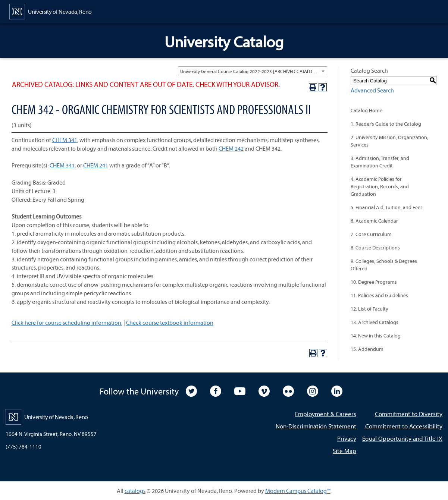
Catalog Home (366, 110)
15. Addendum (367, 349)
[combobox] (253, 71)
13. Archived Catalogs (375, 322)
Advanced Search (372, 90)
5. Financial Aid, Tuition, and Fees (387, 207)
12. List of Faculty (369, 309)
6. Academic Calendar (374, 221)
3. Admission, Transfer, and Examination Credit (380, 162)
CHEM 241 (96, 165)
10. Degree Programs (374, 282)
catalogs (135, 491)
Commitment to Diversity (409, 414)
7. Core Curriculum (371, 234)
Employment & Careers (326, 414)
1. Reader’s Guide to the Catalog (386, 124)
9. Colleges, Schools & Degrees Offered (384, 265)
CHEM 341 (65, 140)
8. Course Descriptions (375, 248)
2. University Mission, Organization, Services (389, 141)
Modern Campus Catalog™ (298, 491)
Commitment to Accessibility (404, 426)
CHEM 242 (231, 148)
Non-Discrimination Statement (316, 426)
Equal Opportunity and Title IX (402, 438)
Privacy (347, 438)
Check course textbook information (170, 323)
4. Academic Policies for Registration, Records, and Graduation (380, 186)
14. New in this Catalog (376, 336)
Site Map (344, 451)
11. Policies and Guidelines (379, 295)
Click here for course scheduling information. (67, 323)
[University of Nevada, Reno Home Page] (51, 11)
